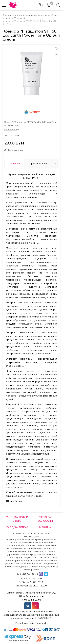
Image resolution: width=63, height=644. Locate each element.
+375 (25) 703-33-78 (27, 574)
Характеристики (38, 163)
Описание (14, 163)
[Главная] (13, 5)
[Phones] (41, 5)
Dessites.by (42, 623)
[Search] (58, 5)
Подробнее (12, 130)
